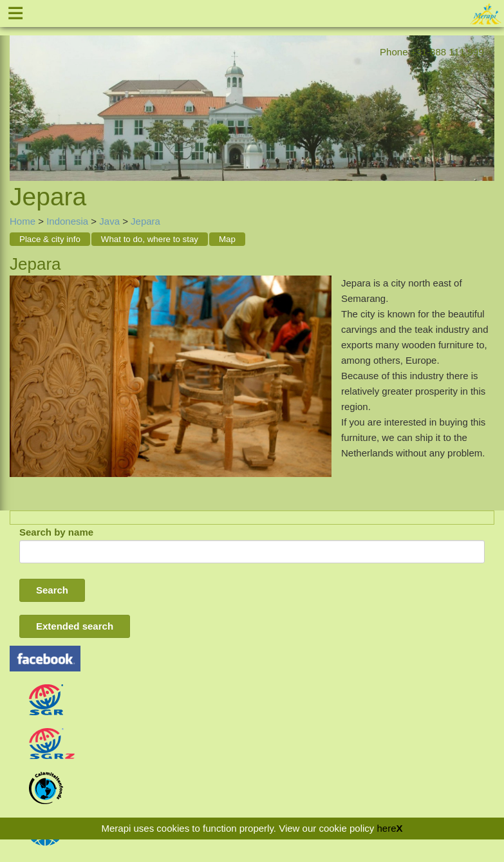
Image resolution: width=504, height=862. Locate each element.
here (386, 828)
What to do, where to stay (150, 239)
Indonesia (67, 221)
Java (109, 221)
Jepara (145, 221)
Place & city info (50, 239)
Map (227, 239)
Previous (19, 93)
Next (485, 93)
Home (23, 221)
